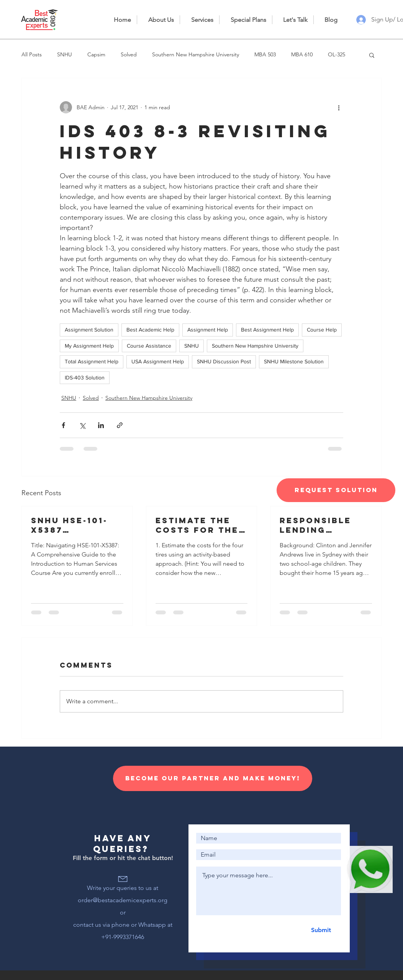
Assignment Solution (89, 330)
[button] (372, 55)
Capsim (96, 54)
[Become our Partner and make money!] (213, 778)
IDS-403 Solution (85, 378)
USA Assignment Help (158, 361)
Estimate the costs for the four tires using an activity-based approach (199, 525)
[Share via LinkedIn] (101, 425)
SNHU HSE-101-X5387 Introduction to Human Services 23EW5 (76, 525)
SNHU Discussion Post (224, 361)
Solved (129, 54)
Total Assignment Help (92, 361)
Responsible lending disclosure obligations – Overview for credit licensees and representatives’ (325, 525)
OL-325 (337, 54)
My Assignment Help (89, 346)
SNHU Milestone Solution (294, 361)
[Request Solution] (336, 490)
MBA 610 (302, 54)
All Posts (32, 54)
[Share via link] (120, 425)
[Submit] (321, 930)
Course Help (322, 330)
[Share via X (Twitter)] (82, 425)
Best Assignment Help (267, 330)
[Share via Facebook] (63, 425)
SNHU (65, 54)
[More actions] (339, 107)
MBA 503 (265, 54)
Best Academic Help (150, 330)
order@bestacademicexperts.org (123, 900)
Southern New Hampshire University (196, 54)
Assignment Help (208, 330)
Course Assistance (149, 346)
